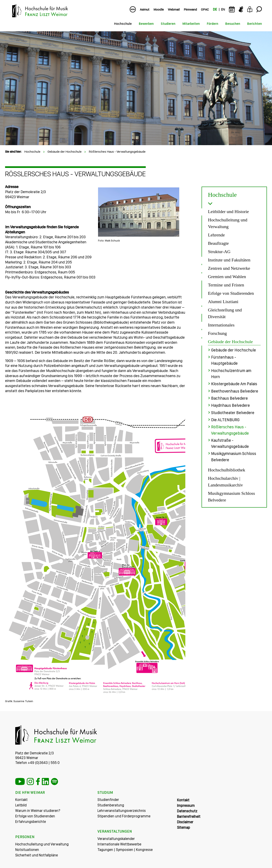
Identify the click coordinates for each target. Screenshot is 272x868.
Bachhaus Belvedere (229, 398)
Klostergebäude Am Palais (234, 384)
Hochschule (123, 24)
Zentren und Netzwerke (229, 268)
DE (215, 9)
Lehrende (216, 235)
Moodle (159, 9)
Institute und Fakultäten (229, 260)
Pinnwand (190, 9)
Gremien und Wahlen (227, 277)
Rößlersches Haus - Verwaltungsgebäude (117, 152)
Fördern (213, 24)
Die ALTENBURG (225, 419)
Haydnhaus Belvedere (230, 405)
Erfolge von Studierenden (231, 293)
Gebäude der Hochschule (65, 152)
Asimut (145, 9)
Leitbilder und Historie (229, 212)
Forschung (217, 333)
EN (223, 9)
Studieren (168, 24)
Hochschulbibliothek (227, 469)
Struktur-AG (219, 252)
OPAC (205, 9)
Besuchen (233, 24)
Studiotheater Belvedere (233, 412)
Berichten (255, 24)
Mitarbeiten (191, 24)
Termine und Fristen (226, 285)
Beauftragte (219, 243)
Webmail (174, 9)
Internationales (221, 325)
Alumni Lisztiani (223, 302)
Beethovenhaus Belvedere (235, 391)
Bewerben (146, 24)
